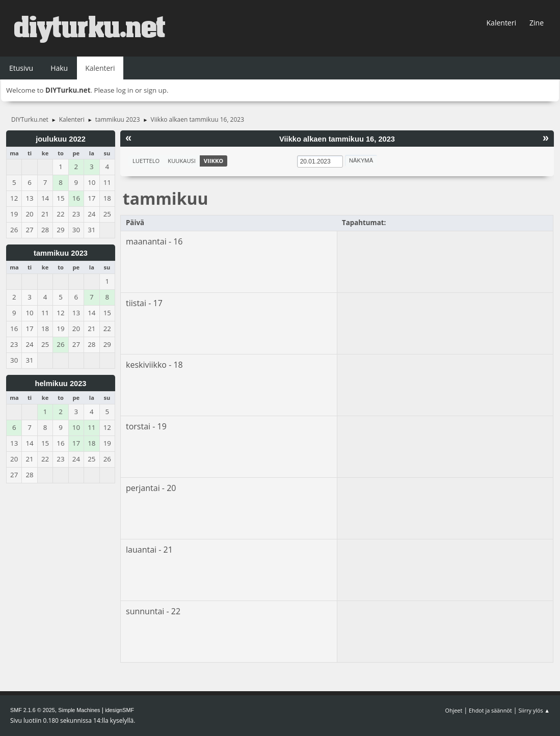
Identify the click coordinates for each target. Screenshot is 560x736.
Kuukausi (182, 161)
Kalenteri (501, 23)
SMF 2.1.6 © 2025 (33, 710)
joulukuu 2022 (61, 139)
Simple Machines (79, 710)
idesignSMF (119, 710)
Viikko (214, 161)
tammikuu (166, 198)
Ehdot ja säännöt (490, 710)
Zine (537, 23)
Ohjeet (454, 710)
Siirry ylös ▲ (534, 710)
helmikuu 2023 (60, 384)
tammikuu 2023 (61, 253)
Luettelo (146, 161)
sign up (155, 90)
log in (125, 90)
